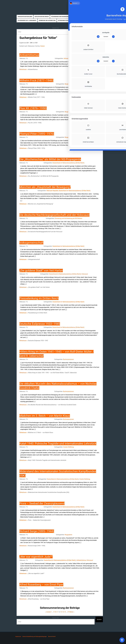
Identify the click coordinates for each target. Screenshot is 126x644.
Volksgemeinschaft (31, 243)
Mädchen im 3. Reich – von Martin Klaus (45, 416)
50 (97, 46)
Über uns (95, 3)
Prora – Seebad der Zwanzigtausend (42, 503)
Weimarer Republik (52, 191)
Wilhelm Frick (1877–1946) (36, 80)
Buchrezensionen (68, 359)
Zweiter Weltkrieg (68, 447)
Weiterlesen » (23, 69)
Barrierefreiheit (52, 636)
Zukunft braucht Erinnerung (31, 6)
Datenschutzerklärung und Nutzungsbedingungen (35, 636)
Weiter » (72, 612)
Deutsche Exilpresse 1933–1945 (40, 324)
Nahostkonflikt (93, 17)
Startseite (87, 3)
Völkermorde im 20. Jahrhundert (27, 20)
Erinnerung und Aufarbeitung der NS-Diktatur (68, 218)
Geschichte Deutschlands (25, 17)
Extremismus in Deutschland (66, 20)
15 (65, 612)
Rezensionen (89, 20)
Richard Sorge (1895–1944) (37, 531)
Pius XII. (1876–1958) (33, 108)
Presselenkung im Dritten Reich (39, 298)
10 (91, 46)
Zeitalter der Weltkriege (42, 17)
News (97, 20)
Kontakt (110, 3)
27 (68, 612)
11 (57, 612)
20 (94, 46)
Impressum (18, 636)
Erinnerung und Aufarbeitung (47, 20)
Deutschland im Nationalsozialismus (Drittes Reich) (68, 163)
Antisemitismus (29, 55)
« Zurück (48, 612)
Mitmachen (102, 3)
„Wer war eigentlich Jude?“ (36, 557)
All (99, 46)
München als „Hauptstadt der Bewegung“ (45, 187)
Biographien (80, 20)
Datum (43, 46)
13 (61, 612)
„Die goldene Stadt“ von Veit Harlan (41, 270)
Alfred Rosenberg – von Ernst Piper (41, 584)
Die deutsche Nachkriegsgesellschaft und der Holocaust (54, 215)
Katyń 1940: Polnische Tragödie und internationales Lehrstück (58, 444)
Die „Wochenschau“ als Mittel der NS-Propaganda (50, 159)
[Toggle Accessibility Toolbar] (122, 640)
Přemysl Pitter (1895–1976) (37, 134)
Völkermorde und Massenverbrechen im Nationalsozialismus (69, 17)
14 (63, 612)
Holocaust (85, 274)
